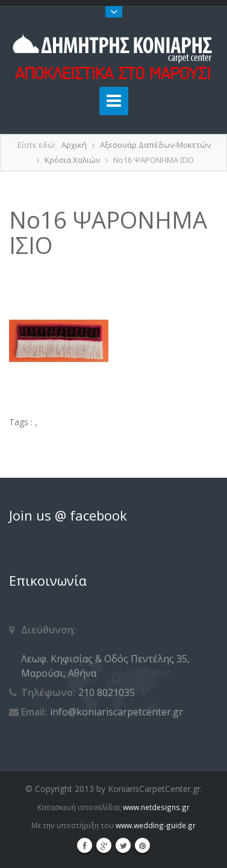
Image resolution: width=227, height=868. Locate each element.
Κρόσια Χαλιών (72, 160)
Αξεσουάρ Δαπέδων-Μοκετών (155, 145)
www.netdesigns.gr (156, 807)
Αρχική (74, 145)
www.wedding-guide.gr (156, 825)
